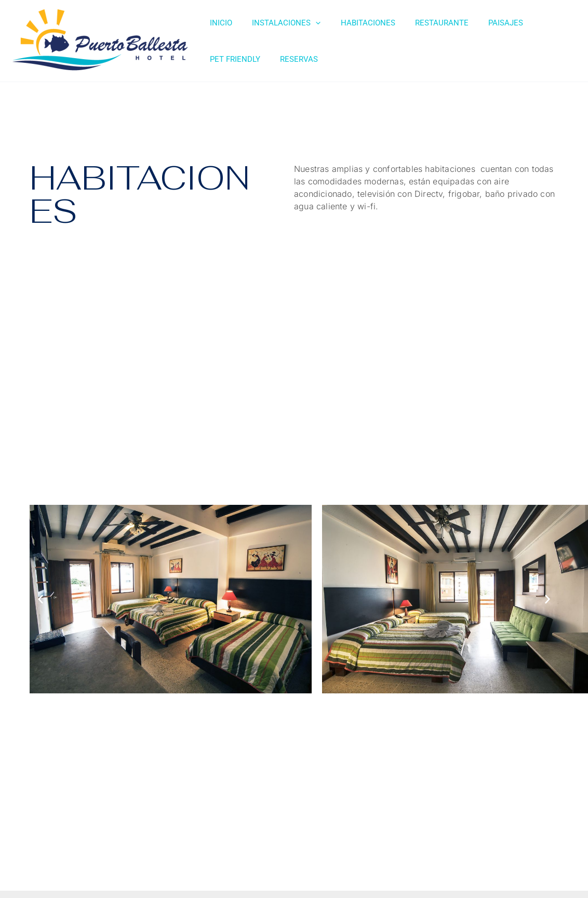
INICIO (219, 23)
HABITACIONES (357, 23)
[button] (41, 599)
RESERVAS (227, 59)
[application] (309, 23)
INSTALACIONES (280, 23)
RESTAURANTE (427, 23)
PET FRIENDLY (545, 23)
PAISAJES (486, 23)
